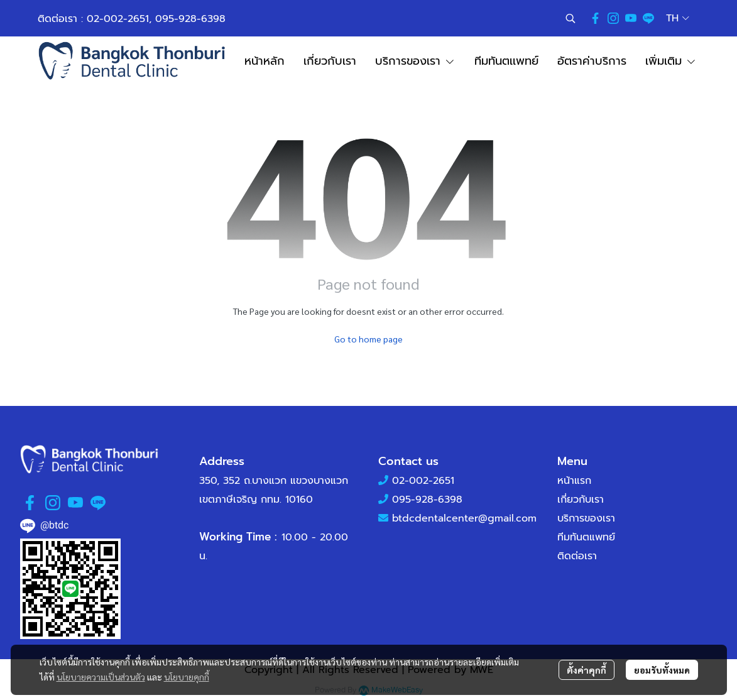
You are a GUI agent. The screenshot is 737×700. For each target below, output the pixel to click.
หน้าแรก (574, 481)
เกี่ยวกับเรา (581, 500)
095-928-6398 (190, 19)
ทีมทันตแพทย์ (586, 537)
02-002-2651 (118, 19)
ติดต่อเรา (577, 556)
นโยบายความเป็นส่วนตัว (101, 677)
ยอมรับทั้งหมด (662, 670)
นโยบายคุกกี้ (187, 677)
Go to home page (368, 339)
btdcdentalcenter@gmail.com (464, 518)
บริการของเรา (586, 518)
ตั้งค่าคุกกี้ (587, 670)
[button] (570, 18)
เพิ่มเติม (671, 61)
